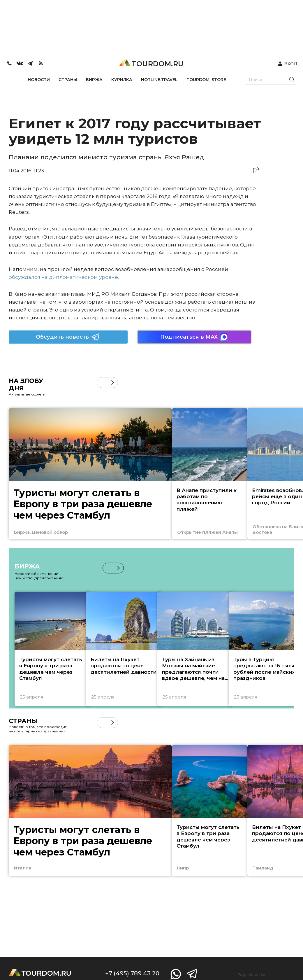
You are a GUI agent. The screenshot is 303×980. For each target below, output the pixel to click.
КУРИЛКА (122, 80)
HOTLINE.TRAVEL (159, 80)
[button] (113, 383)
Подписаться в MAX (194, 337)
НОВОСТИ (39, 80)
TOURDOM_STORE (206, 80)
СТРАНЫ (68, 80)
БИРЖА (94, 80)
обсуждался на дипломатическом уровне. (64, 277)
